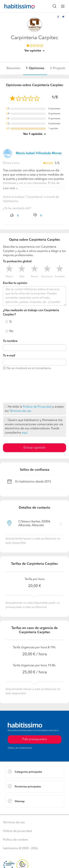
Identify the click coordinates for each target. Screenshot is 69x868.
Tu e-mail (9, 356)
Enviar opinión (34, 448)
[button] (34, 772)
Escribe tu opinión (15, 283)
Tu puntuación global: (18, 261)
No (11, 331)
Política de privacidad (17, 831)
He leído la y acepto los (34, 409)
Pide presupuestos (35, 739)
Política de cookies (15, 840)
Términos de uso (20, 411)
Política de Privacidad (37, 407)
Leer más (9, 188)
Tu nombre (10, 341)
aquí (25, 433)
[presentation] (18, 387)
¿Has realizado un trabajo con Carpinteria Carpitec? (31, 313)
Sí (11, 322)
